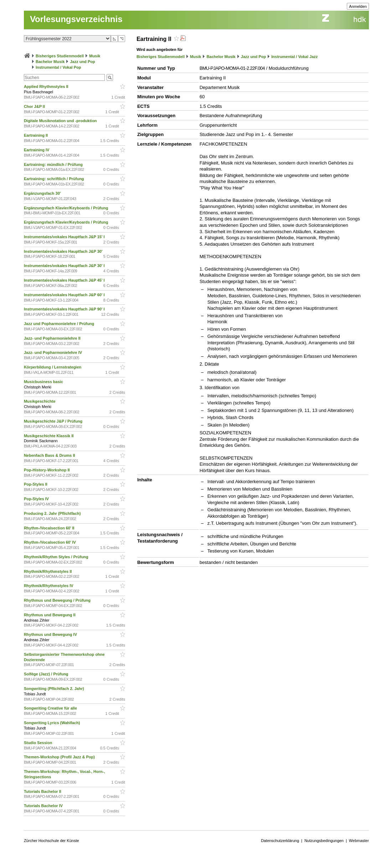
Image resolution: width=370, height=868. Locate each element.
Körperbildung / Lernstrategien (53, 367)
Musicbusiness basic (44, 382)
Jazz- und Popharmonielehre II (53, 338)
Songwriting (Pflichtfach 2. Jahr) (55, 689)
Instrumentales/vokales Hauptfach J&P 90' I (65, 309)
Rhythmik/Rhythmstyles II (48, 571)
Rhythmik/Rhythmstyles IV (49, 586)
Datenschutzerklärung (280, 841)
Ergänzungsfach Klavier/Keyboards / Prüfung (67, 208)
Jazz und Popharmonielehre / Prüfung (60, 324)
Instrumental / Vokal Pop (58, 67)
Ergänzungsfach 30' (43, 193)
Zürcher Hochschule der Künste (52, 841)
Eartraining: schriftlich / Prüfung (55, 179)
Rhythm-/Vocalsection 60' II (50, 528)
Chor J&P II (35, 106)
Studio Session (39, 743)
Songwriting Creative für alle (51, 708)
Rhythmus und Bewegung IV (51, 634)
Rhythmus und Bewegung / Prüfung (58, 600)
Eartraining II (36, 135)
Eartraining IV (37, 150)
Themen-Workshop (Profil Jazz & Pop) (60, 757)
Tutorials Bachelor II (43, 791)
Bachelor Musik (50, 62)
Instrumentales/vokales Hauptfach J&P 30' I (65, 266)
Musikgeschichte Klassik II (49, 436)
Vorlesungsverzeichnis (76, 19)
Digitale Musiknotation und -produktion (61, 121)
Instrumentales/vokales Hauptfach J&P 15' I (65, 237)
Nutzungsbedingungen (324, 841)
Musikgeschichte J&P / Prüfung (54, 421)
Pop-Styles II (36, 484)
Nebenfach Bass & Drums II (50, 455)
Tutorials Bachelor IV (44, 806)
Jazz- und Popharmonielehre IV (53, 352)
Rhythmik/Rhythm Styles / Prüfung (57, 557)
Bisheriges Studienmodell (60, 56)
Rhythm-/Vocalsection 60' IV (50, 542)
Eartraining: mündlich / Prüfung (54, 164)
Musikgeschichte (40, 401)
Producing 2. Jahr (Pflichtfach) (53, 513)
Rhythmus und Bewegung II (50, 615)
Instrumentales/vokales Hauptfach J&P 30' (64, 251)
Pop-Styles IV (37, 499)
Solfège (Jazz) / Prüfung (47, 674)
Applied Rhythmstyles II (47, 87)
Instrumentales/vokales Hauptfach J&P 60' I (65, 295)
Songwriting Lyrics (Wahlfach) (53, 723)
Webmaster (359, 841)
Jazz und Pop (82, 62)
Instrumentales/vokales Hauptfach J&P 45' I (65, 280)
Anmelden (358, 6)
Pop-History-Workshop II (47, 470)
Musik (95, 56)
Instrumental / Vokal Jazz (294, 57)
